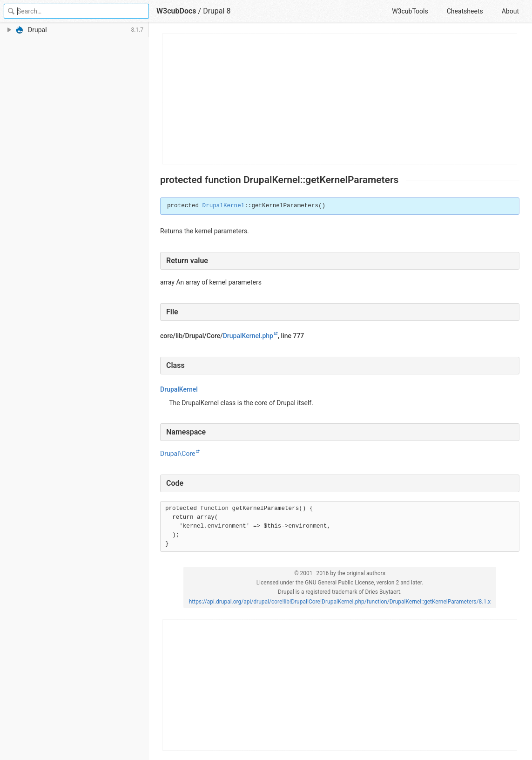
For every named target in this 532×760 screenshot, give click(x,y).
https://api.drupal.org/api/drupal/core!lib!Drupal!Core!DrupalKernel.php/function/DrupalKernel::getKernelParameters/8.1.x (340, 602)
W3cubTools (410, 11)
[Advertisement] (340, 99)
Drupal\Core (178, 454)
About (510, 11)
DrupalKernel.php (248, 336)
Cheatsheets (465, 11)
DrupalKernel (224, 206)
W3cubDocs (176, 11)
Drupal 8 (217, 11)
